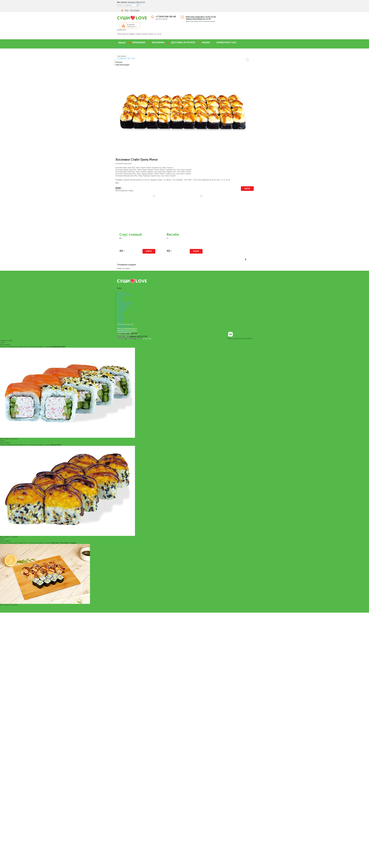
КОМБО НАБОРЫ (123, 305)
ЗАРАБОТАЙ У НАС (226, 42)
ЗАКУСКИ (121, 319)
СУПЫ (119, 313)
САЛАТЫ (120, 315)
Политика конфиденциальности (127, 328)
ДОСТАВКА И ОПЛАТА (183, 42)
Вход (127, 10)
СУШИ (119, 298)
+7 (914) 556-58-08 (166, 17)
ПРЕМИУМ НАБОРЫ (124, 294)
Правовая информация (124, 332)
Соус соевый (131, 235)
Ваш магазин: (122, 2)
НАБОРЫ (120, 292)
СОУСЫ (120, 317)
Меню (119, 321)
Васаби (173, 235)
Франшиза (121, 323)
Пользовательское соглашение (127, 330)
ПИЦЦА (120, 300)
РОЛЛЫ (120, 296)
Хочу (247, 189)
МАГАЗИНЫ (158, 42)
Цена (133, 58)
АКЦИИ (206, 42)
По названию (122, 58)
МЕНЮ (122, 43)
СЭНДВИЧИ (122, 309)
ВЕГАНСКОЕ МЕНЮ (124, 302)
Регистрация (135, 10)
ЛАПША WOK (122, 307)
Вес (129, 58)
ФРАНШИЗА (139, 42)
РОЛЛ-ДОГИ (122, 311)
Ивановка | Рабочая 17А (136, 2)
